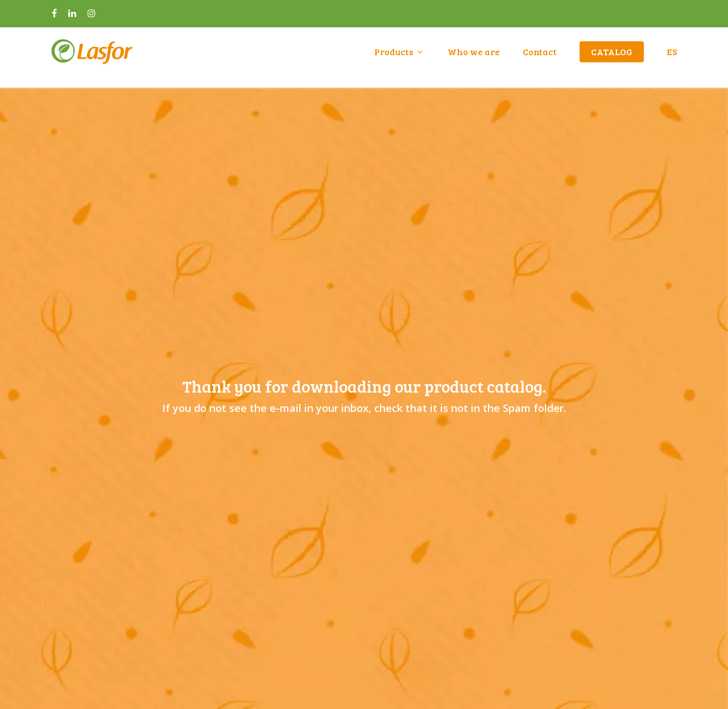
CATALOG (612, 57)
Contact (540, 57)
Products (398, 58)
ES (672, 57)
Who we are (474, 57)
